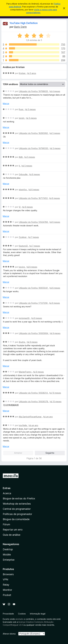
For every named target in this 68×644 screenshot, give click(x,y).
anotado (19, 619)
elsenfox (23, 190)
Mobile (7, 555)
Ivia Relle (23, 425)
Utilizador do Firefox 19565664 (34, 333)
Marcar (6, 103)
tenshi (22, 118)
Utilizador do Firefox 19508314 (34, 393)
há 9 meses (55, 303)
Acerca (7, 493)
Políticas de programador (17, 514)
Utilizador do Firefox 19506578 (34, 402)
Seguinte (50, 453)
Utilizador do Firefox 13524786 (34, 222)
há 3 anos (32, 73)
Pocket (7, 595)
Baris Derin (20, 27)
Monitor (7, 590)
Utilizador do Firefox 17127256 (33, 303)
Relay (6, 585)
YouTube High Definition (24, 23)
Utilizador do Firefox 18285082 (34, 133)
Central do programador (17, 509)
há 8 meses (32, 267)
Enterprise (9, 560)
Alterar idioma (9, 634)
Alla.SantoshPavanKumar (30, 417)
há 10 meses (55, 393)
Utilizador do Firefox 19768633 (34, 91)
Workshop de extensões (17, 504)
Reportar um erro (13, 530)
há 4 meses (55, 91)
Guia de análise (12, 535)
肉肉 (21, 157)
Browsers (8, 574)
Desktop (8, 549)
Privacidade (8, 614)
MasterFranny (25, 372)
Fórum (6, 524)
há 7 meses (34, 237)
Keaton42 (24, 246)
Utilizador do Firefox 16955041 (34, 288)
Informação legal (38, 614)
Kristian (22, 73)
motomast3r (24, 318)
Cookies (22, 614)
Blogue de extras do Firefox (19, 498)
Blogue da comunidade (16, 519)
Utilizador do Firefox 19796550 (34, 148)
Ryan (21, 109)
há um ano (48, 417)
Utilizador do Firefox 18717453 (33, 198)
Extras (7, 488)
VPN (5, 579)
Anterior (18, 453)
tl (20, 166)
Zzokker (23, 237)
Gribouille (23, 174)
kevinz (22, 267)
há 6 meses (35, 174)
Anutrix (22, 342)
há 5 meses (30, 109)
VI (20, 207)
